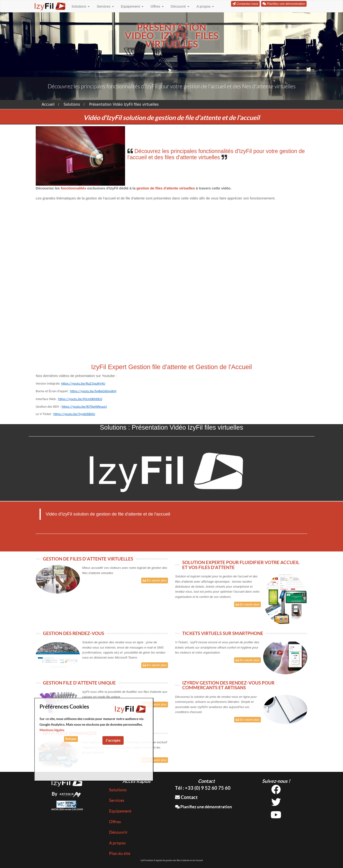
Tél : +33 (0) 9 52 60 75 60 (203, 788)
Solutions (81, 6)
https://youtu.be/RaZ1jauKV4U (83, 383)
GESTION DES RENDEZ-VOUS (73, 633)
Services (105, 6)
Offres (157, 6)
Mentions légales (52, 730)
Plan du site (120, 853)
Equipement (132, 6)
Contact (186, 797)
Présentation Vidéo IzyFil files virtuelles (124, 104)
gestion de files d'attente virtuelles (166, 188)
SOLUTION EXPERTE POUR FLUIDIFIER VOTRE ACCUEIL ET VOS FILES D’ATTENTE (241, 565)
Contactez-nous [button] (245, 4)
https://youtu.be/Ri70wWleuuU (84, 407)
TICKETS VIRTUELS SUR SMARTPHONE (223, 633)
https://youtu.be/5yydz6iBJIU (74, 414)
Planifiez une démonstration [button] (284, 4)
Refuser (71, 739)
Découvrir (180, 6)
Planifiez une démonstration (204, 807)
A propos (205, 6)
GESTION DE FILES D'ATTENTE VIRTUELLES (88, 559)
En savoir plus (155, 580)
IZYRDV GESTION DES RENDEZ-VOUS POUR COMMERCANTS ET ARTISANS (228, 685)
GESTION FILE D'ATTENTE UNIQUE (79, 683)
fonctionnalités (74, 188)
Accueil (48, 104)
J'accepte (113, 740)
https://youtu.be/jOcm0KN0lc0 (80, 399)
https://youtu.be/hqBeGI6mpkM (93, 391)
